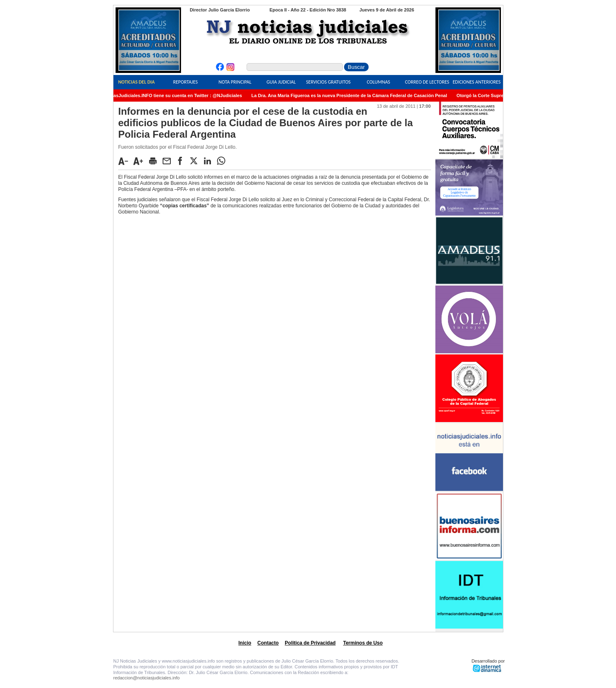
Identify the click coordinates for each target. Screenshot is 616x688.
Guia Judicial (281, 82)
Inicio (245, 643)
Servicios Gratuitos (328, 82)
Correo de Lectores (427, 82)
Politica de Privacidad (310, 643)
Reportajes (186, 82)
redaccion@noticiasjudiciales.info (147, 678)
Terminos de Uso (363, 643)
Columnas (378, 82)
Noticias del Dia (136, 82)
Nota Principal (235, 82)
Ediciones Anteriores (477, 82)
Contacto (268, 643)
